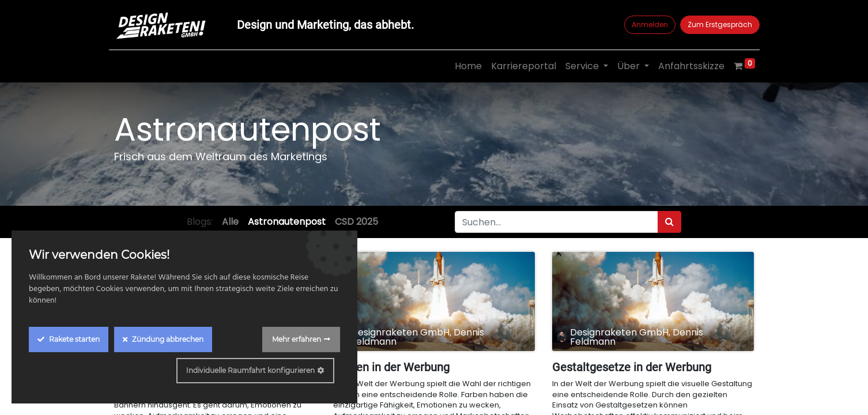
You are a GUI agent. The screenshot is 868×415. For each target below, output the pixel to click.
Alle (230, 222)
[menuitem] (463, 66)
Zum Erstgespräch (714, 24)
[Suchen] (669, 222)
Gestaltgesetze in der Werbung (632, 367)
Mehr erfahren (297, 339)
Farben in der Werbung (391, 367)
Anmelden (644, 24)
